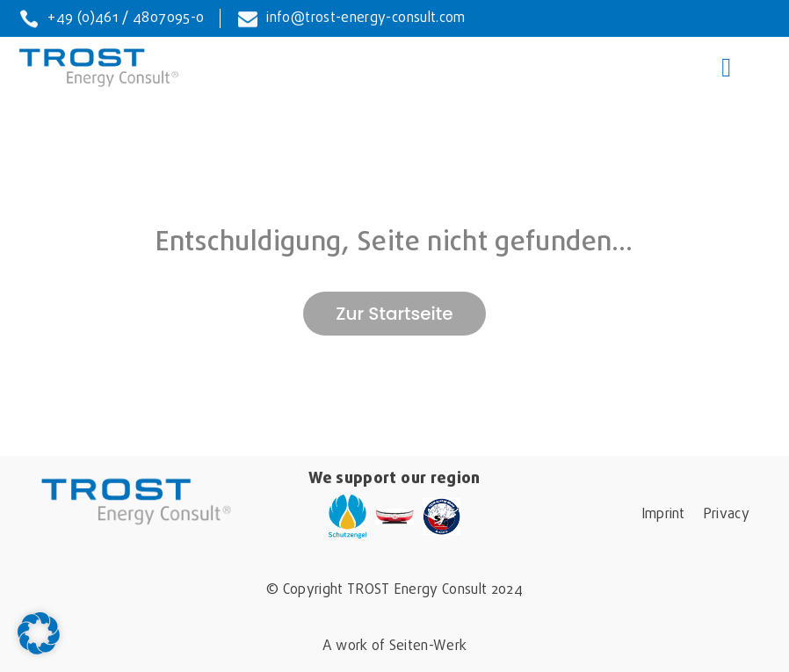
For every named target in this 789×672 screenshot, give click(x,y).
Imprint (663, 515)
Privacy (726, 515)
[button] (39, 633)
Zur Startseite (394, 314)
